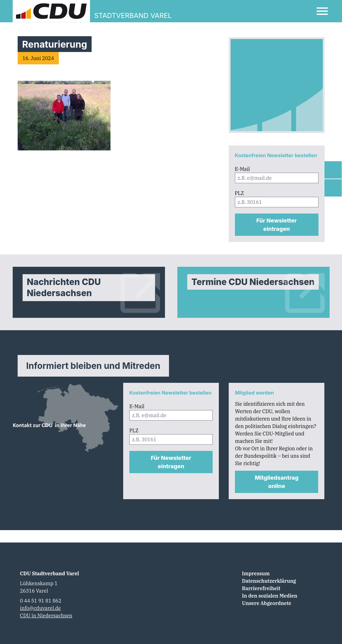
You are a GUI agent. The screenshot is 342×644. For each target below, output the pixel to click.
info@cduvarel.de (41, 608)
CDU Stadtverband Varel (50, 573)
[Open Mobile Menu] (322, 11)
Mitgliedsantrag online (277, 482)
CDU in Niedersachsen (46, 616)
